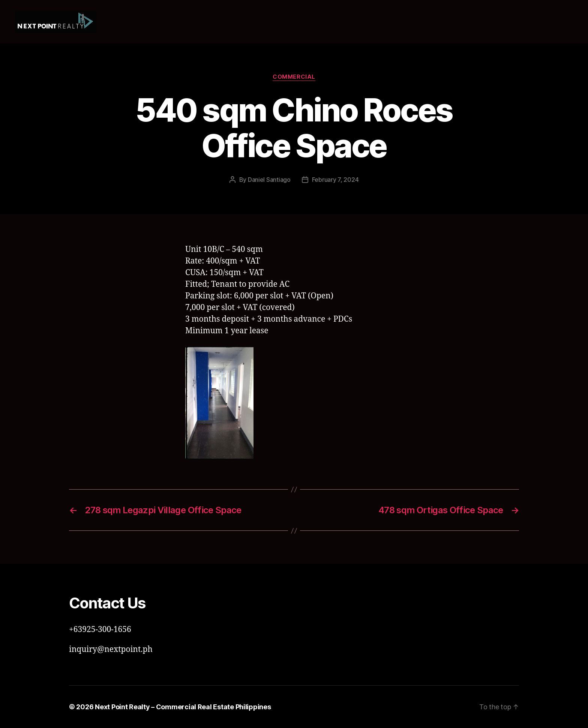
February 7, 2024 (335, 180)
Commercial (294, 77)
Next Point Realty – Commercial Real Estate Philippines (183, 707)
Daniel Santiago (269, 180)
